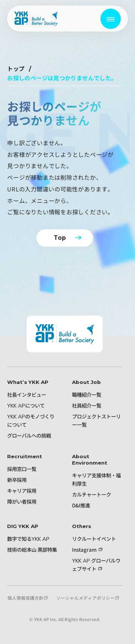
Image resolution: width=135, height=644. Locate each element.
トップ (16, 69)
